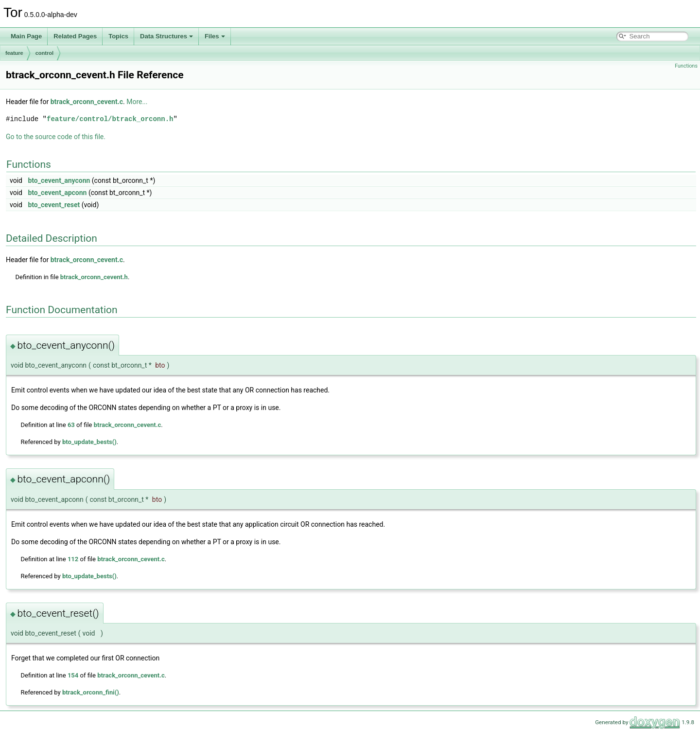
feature (14, 53)
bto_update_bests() (89, 442)
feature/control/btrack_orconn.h (110, 119)
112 (73, 559)
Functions (686, 66)
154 (73, 675)
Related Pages (75, 36)
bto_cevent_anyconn (59, 180)
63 (71, 425)
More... (137, 102)
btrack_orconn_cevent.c (87, 102)
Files (215, 36)
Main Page (26, 36)
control (44, 53)
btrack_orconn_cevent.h (94, 277)
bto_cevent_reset (54, 205)
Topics (118, 36)
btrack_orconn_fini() (91, 692)
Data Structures (166, 36)
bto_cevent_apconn (57, 193)
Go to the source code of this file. (56, 137)
